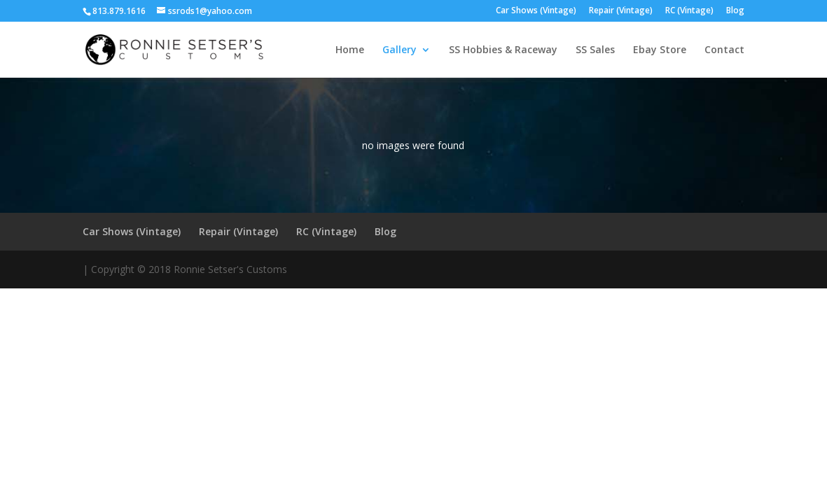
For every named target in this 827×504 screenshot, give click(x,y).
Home (350, 50)
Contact (724, 50)
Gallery (399, 50)
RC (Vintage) (689, 11)
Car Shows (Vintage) (536, 11)
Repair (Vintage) (621, 11)
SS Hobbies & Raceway (503, 50)
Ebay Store (660, 50)
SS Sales (595, 50)
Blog (735, 11)
